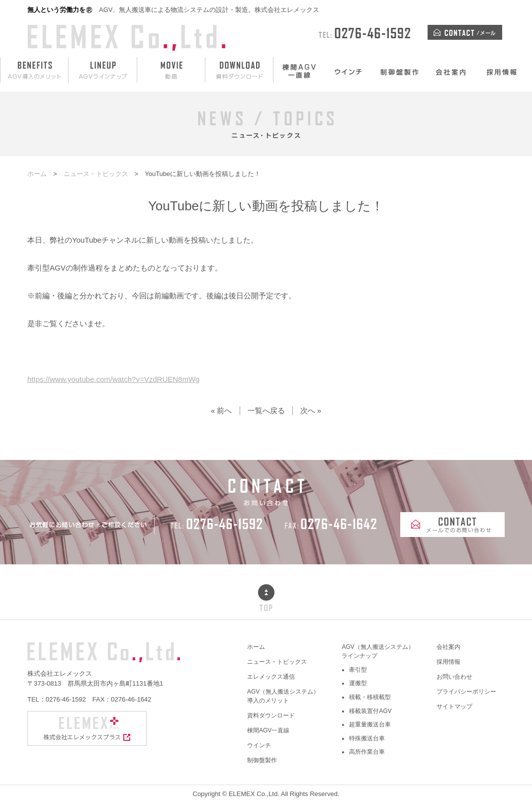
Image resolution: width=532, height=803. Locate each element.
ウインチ (259, 745)
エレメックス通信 (271, 677)
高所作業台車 (367, 752)
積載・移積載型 (370, 697)
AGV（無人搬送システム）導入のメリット (283, 696)
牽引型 (358, 670)
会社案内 (448, 647)
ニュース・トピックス (277, 662)
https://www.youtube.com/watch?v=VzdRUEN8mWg (113, 379)
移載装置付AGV (370, 711)
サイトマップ (454, 707)
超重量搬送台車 (370, 724)
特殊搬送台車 (367, 738)
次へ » (311, 410)
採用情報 (448, 662)
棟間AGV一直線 (268, 730)
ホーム (256, 647)
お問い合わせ (454, 677)
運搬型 (358, 683)
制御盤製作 (262, 760)
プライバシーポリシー (466, 692)
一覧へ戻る (266, 410)
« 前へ (222, 410)
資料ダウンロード (271, 715)
